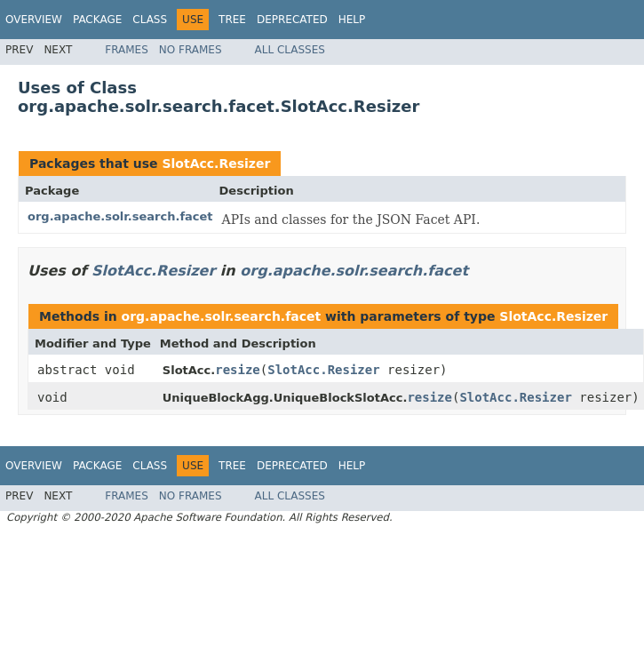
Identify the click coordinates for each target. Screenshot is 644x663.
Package (97, 20)
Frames (127, 50)
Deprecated (292, 20)
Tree (232, 20)
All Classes (290, 50)
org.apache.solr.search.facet (120, 216)
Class (150, 20)
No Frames (191, 50)
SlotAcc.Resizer (216, 164)
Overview (34, 20)
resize (238, 370)
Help (352, 20)
